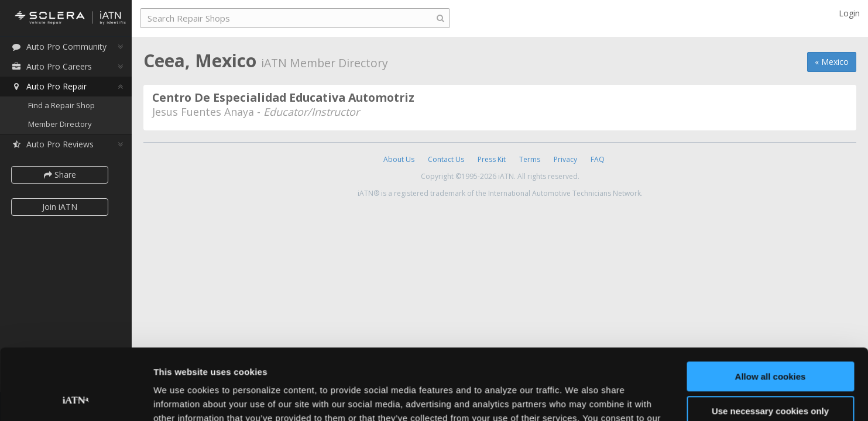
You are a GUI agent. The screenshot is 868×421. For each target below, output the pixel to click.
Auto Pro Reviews (52, 144)
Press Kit (492, 159)
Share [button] (60, 175)
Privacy (565, 159)
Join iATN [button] (60, 207)
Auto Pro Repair (49, 86)
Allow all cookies (771, 310)
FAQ (598, 159)
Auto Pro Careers (52, 66)
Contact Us (446, 159)
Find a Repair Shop (61, 105)
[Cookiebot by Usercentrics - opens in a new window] (76, 398)
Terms (530, 159)
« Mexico (832, 62)
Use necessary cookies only (770, 344)
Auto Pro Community (59, 46)
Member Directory (60, 124)
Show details (181, 398)
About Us (399, 159)
